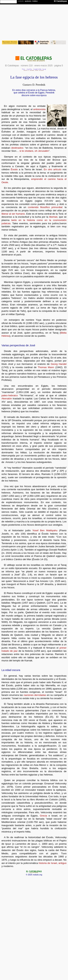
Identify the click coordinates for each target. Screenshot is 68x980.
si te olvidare (26, 151)
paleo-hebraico (10, 395)
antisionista (39, 109)
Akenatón (7, 399)
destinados (17, 148)
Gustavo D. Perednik (34, 85)
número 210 (27, 66)
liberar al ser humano (13, 214)
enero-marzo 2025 (44, 66)
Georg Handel (59, 364)
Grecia (44, 816)
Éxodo (14, 169)
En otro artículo (52, 169)
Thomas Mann (46, 367)
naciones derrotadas (35, 695)
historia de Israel (48, 863)
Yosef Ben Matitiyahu (45, 530)
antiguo (62, 863)
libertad (53, 217)
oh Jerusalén (42, 151)
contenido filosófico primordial (45, 207)
